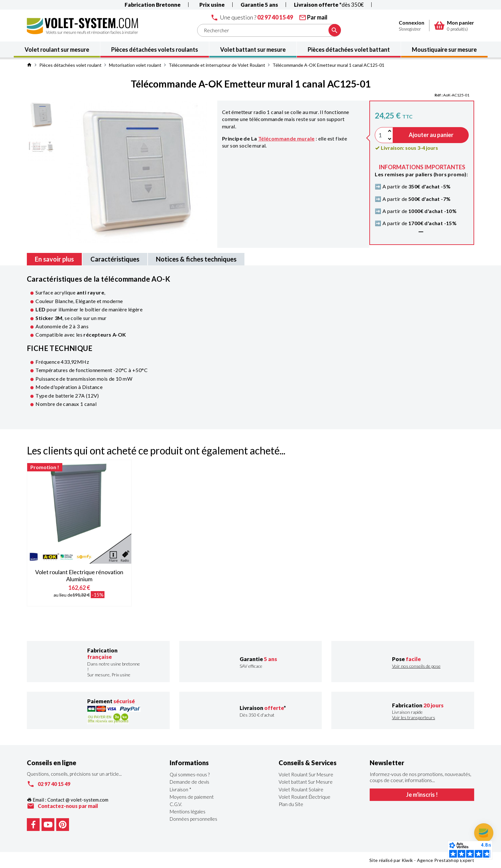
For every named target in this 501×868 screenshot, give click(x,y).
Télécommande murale (286, 138)
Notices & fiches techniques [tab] (196, 259)
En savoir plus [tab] (54, 259)
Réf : (439, 95)
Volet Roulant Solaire (301, 789)
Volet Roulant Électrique (304, 797)
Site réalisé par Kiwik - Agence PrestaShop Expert (422, 860)
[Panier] (439, 26)
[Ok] (335, 30)
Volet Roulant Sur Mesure (306, 774)
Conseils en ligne (52, 763)
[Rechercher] (269, 30)
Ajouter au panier (431, 135)
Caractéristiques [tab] (115, 259)
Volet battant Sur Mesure (306, 782)
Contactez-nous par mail (68, 806)
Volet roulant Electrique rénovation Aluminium (79, 575)
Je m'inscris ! (422, 795)
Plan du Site (291, 804)
